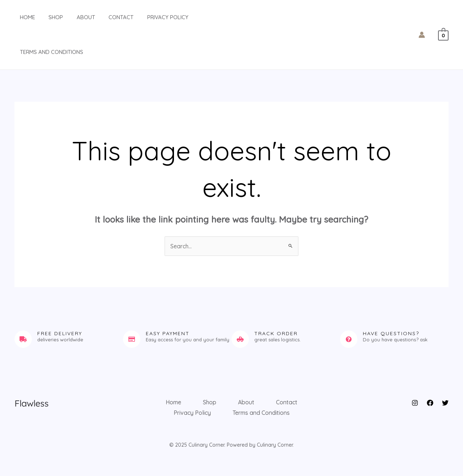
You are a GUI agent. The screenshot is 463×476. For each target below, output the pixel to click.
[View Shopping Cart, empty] (443, 35)
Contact (108, 17)
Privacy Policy (152, 17)
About (75, 17)
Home (22, 17)
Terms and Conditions (46, 52)
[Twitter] (445, 403)
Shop (48, 17)
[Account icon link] (422, 35)
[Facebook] (430, 403)
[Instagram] (415, 403)
